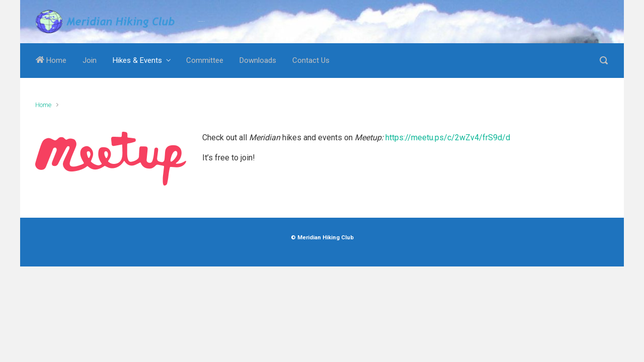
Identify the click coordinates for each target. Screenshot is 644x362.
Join (90, 60)
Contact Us (311, 60)
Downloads (258, 60)
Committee (205, 60)
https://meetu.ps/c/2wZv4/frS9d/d (448, 138)
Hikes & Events (137, 60)
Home (51, 60)
